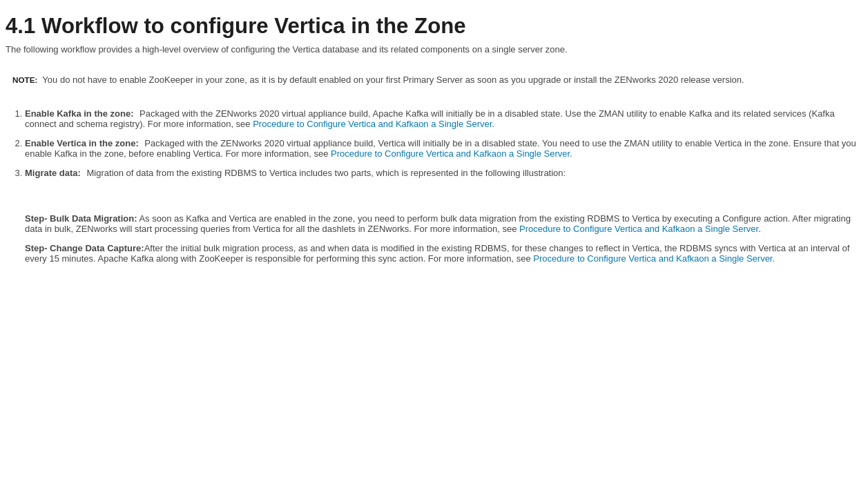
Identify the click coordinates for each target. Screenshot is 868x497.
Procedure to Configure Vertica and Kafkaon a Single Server (372, 124)
